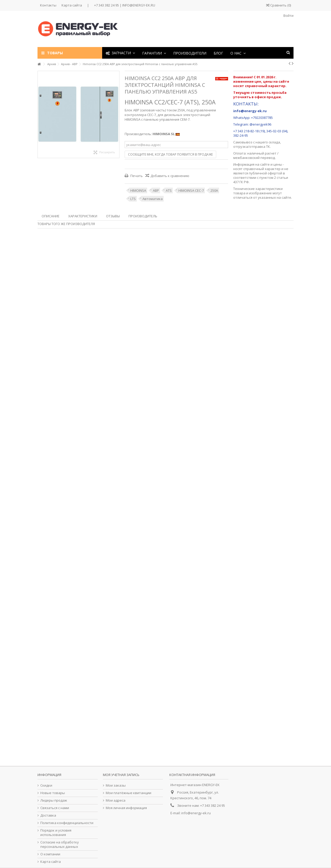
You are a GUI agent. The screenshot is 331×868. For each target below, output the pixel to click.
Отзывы (113, 216)
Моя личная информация (126, 808)
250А (214, 190)
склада (274, 142)
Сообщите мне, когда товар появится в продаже (170, 154)
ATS (169, 190)
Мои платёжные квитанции (129, 793)
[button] (154, 53)
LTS (133, 199)
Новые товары (53, 793)
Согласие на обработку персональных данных (60, 844)
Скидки (46, 785)
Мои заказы (116, 785)
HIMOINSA (138, 190)
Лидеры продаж (54, 800)
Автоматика (153, 199)
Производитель (143, 216)
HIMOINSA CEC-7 (191, 190)
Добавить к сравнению (170, 176)
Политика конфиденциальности (67, 823)
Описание (51, 216)
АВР (156, 190)
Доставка (48, 815)
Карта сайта (72, 5)
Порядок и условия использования (56, 833)
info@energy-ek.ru (196, 813)
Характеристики (83, 216)
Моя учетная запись (121, 775)
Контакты (48, 5)
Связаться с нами (55, 808)
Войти (288, 16)
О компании (50, 854)
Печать (136, 176)
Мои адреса (116, 800)
